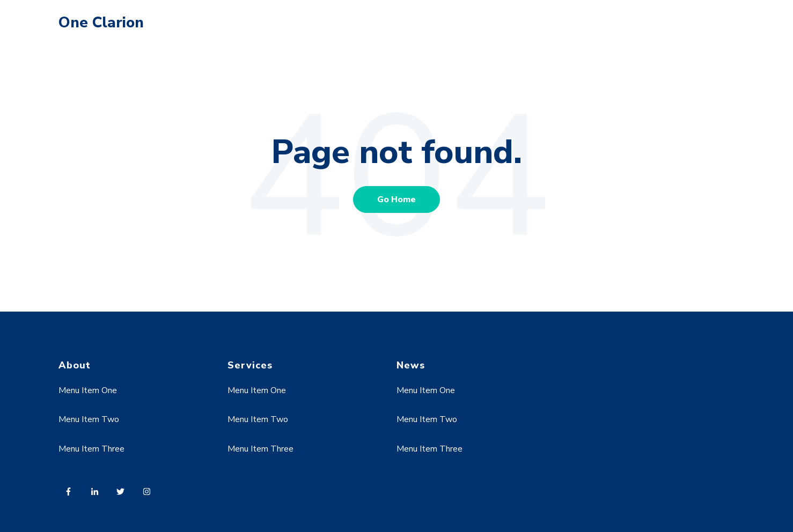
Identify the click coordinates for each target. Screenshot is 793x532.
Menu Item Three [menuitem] (91, 449)
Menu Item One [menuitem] (88, 390)
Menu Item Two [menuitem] (89, 419)
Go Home (396, 199)
